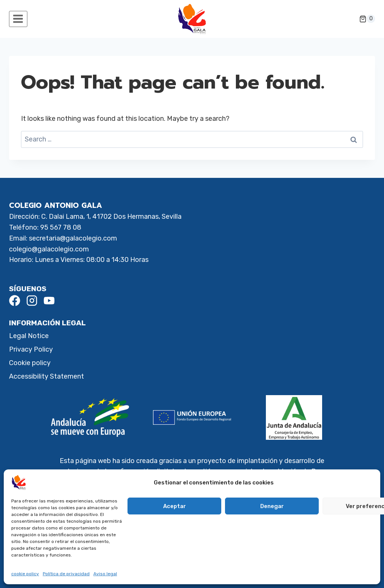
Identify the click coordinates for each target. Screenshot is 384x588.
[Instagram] (32, 301)
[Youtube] (49, 301)
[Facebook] (15, 301)
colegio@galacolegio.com (49, 249)
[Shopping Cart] (367, 19)
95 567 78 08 (61, 227)
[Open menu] (18, 19)
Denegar (272, 506)
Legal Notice (29, 336)
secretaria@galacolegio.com (73, 238)
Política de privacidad (66, 574)
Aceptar (175, 506)
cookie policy (25, 574)
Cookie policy (30, 363)
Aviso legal (105, 574)
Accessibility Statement (46, 376)
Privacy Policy (31, 349)
